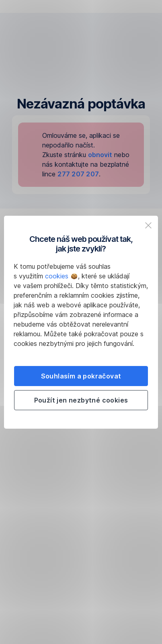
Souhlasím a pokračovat (81, 376)
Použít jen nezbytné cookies (81, 400)
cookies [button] (61, 276)
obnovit (100, 155)
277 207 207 (78, 174)
